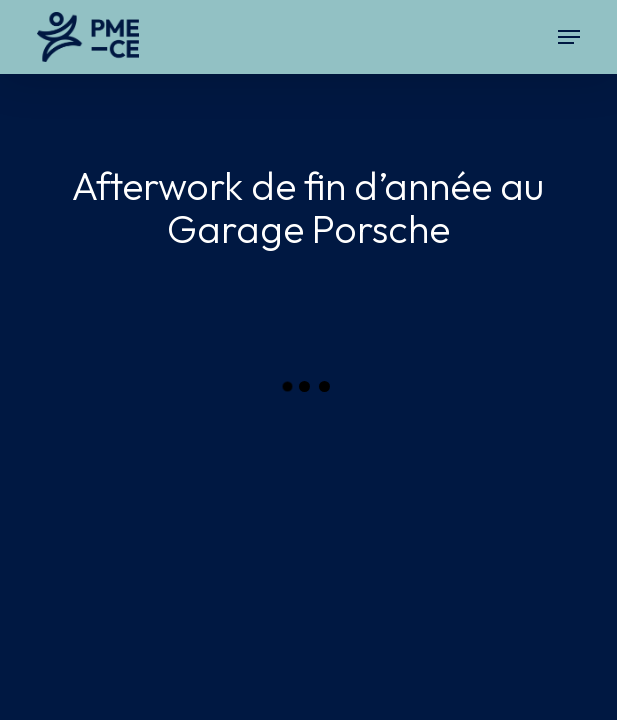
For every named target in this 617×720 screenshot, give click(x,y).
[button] (569, 37)
